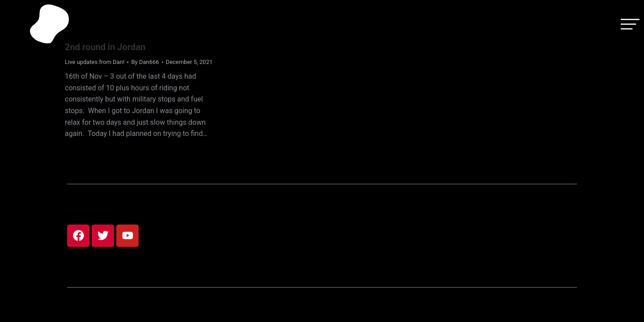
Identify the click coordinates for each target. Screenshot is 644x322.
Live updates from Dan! (95, 62)
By (145, 62)
